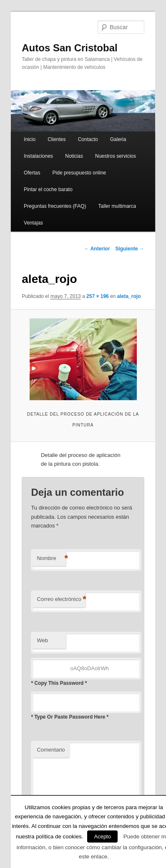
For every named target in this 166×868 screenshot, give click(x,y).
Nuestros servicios (116, 156)
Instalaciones (38, 156)
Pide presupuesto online (79, 173)
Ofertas (32, 173)
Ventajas (33, 223)
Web (42, 640)
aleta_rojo (129, 296)
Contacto (88, 139)
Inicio (30, 139)
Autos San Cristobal (69, 48)
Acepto (102, 836)
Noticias (74, 156)
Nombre (51, 559)
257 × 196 (98, 296)
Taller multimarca (117, 206)
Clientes (57, 139)
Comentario (51, 750)
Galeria (118, 139)
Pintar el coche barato (48, 189)
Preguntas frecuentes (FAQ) (55, 206)
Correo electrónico (61, 599)
